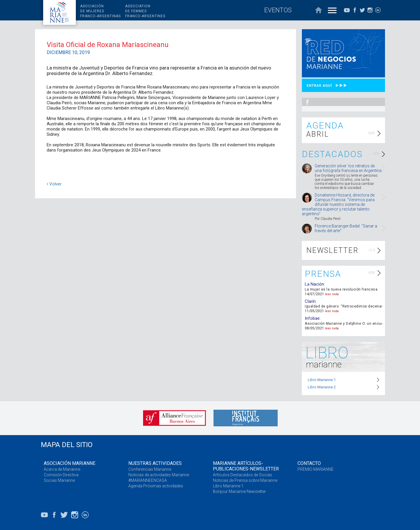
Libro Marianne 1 (322, 380)
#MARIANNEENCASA (148, 480)
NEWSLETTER (332, 250)
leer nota (332, 294)
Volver (54, 184)
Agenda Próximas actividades (156, 486)
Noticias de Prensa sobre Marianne (245, 480)
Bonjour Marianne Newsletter (239, 491)
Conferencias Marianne (150, 469)
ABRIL (318, 134)
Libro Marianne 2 (322, 387)
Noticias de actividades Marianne (159, 475)
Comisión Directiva (61, 475)
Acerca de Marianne (62, 469)
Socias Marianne (59, 480)
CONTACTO (309, 463)
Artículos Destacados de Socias (243, 475)
